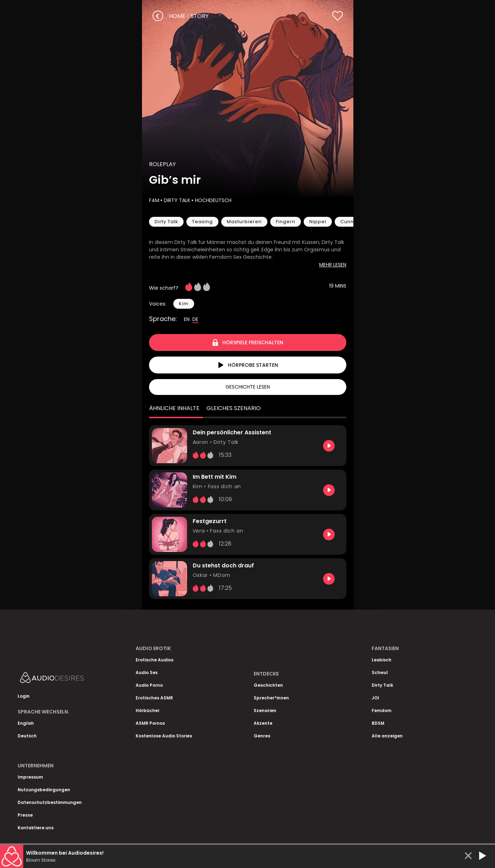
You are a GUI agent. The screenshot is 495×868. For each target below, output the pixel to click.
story (200, 16)
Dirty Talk (176, 200)
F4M (154, 200)
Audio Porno (149, 685)
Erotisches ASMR (154, 698)
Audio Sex (147, 672)
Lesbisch (382, 660)
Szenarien (265, 710)
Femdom (382, 710)
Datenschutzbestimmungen (50, 802)
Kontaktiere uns (36, 828)
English (26, 723)
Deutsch (27, 736)
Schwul (380, 672)
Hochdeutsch (212, 200)
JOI (375, 698)
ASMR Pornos (150, 723)
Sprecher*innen (271, 698)
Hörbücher (148, 710)
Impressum (30, 777)
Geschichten (268, 685)
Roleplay (162, 164)
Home (177, 16)
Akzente (263, 723)
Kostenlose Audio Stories (164, 736)
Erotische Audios (154, 660)
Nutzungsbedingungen (44, 790)
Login (24, 696)
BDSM (378, 723)
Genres (262, 736)
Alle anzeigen (387, 736)
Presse (25, 815)
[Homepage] (70, 679)
